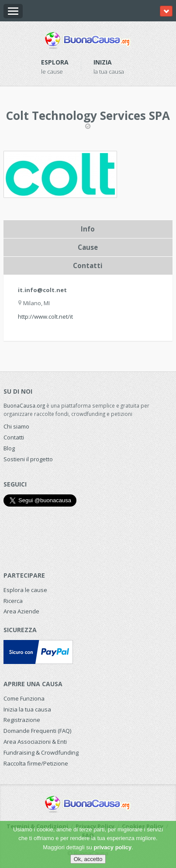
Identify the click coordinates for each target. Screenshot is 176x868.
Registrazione (22, 720)
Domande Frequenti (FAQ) (37, 731)
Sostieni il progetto (28, 459)
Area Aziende (21, 611)
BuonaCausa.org (24, 405)
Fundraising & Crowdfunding (41, 752)
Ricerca (13, 601)
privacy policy (113, 847)
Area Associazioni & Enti (35, 742)
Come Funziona (24, 698)
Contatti (14, 437)
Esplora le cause (25, 590)
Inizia (103, 62)
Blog (9, 448)
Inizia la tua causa (27, 709)
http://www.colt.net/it (45, 317)
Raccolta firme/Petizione (36, 763)
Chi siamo (16, 426)
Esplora (55, 62)
